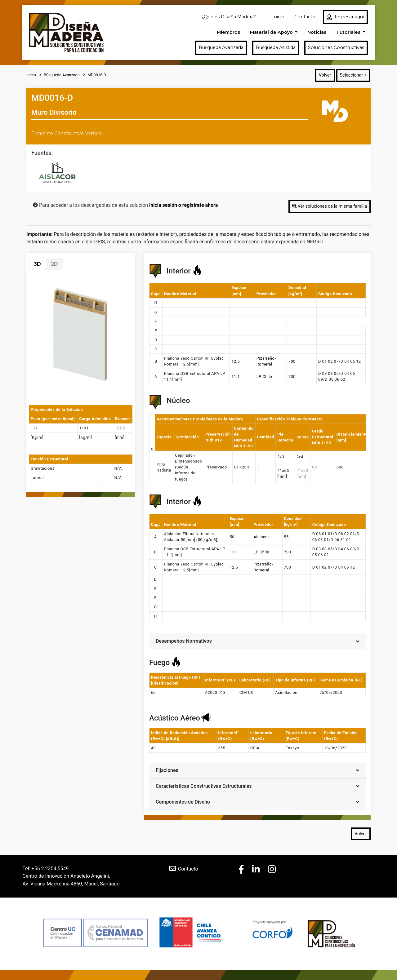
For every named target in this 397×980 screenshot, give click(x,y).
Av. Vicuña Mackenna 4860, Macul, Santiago (71, 884)
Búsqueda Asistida (276, 47)
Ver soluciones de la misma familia (330, 206)
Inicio (278, 17)
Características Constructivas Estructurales (257, 786)
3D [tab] (37, 264)
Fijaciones (257, 770)
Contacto (305, 17)
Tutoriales (349, 32)
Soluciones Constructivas (336, 47)
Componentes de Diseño (257, 802)
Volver (325, 75)
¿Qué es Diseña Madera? (229, 17)
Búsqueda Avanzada (221, 47)
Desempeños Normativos (257, 641)
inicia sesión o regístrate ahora (183, 205)
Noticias (317, 32)
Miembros (228, 32)
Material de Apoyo (272, 32)
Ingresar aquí (345, 17)
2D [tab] (54, 264)
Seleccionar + (353, 75)
